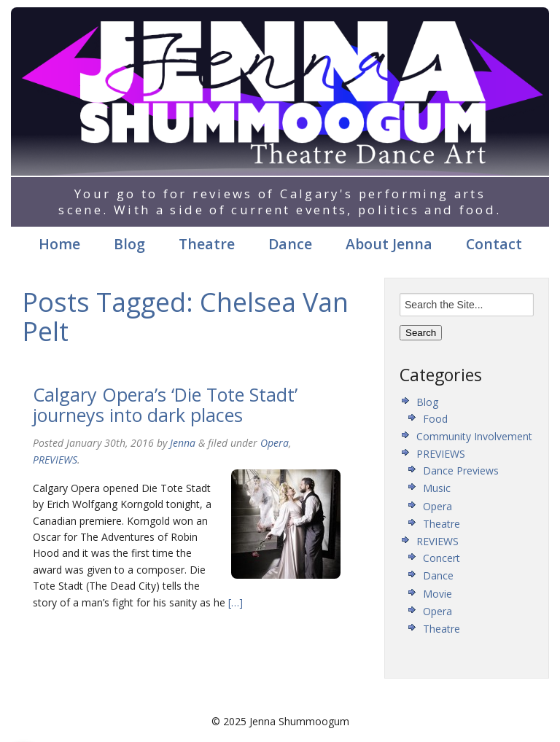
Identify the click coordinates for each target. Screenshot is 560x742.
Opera (275, 443)
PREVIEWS (55, 460)
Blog (129, 244)
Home (59, 244)
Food (435, 419)
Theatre (207, 244)
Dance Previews (461, 470)
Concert (442, 558)
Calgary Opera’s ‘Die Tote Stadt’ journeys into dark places (165, 405)
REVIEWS (437, 541)
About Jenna (389, 244)
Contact (494, 244)
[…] (234, 602)
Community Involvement (474, 436)
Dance (290, 244)
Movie (437, 594)
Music (437, 488)
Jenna (183, 443)
